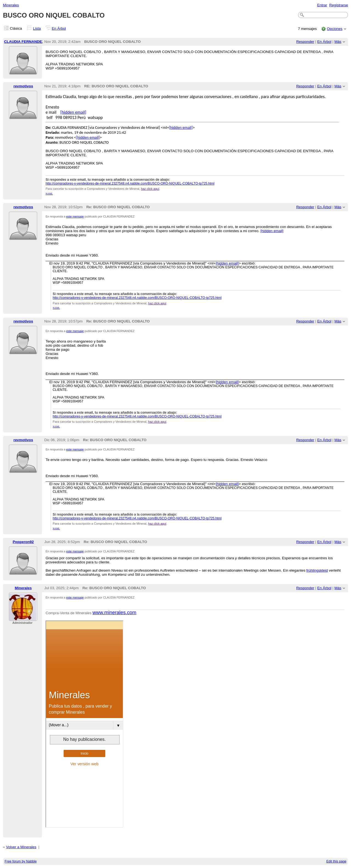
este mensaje (75, 216)
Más (338, 42)
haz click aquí (150, 189)
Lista (37, 28)
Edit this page (336, 861)
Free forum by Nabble (21, 861)
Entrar (322, 5)
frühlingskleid (317, 570)
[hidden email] (73, 112)
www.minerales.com (114, 613)
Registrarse (339, 5)
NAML (49, 194)
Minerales (11, 5)
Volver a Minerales (21, 847)
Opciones (335, 29)
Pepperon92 (23, 542)
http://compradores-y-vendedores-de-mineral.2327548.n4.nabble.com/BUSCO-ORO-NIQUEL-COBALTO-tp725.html (130, 183)
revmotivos (23, 86)
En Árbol (59, 28)
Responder (305, 42)
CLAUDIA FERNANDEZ (24, 42)
